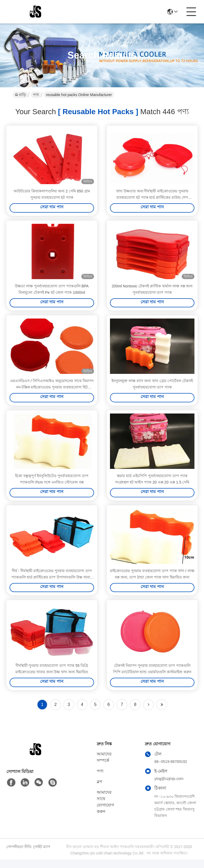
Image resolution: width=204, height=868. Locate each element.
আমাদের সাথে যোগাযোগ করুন (105, 810)
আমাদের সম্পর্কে (104, 766)
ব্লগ (99, 790)
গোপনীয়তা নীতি (19, 855)
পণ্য (36, 95)
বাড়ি (20, 95)
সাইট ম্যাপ (42, 855)
